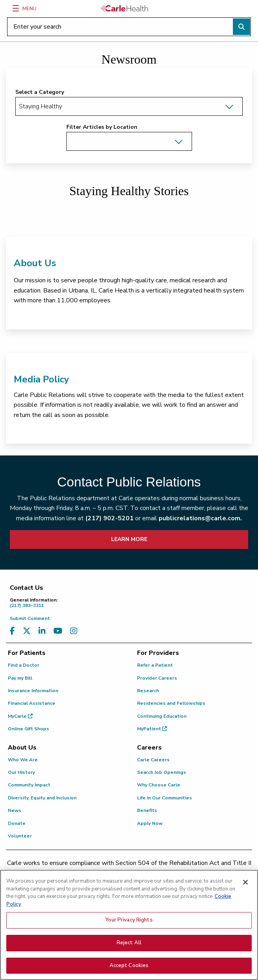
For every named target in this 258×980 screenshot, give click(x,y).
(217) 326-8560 (96, 882)
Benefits (147, 810)
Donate (17, 823)
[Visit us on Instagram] (74, 631)
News (15, 810)
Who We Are (23, 760)
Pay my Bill (20, 678)
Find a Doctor (24, 665)
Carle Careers (153, 760)
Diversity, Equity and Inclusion (42, 798)
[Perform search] (242, 27)
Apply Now (150, 823)
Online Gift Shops (28, 729)
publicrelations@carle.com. (200, 518)
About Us (35, 263)
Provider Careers (157, 678)
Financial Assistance (32, 703)
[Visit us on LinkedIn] (42, 631)
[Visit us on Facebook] (12, 631)
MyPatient (152, 729)
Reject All (129, 956)
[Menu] (16, 8)
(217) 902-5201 (109, 518)
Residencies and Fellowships (171, 703)
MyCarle (20, 716)
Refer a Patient (155, 665)
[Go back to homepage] (124, 8)
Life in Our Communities (165, 798)
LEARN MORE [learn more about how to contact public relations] (129, 539)
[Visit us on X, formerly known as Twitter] (27, 631)
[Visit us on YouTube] (58, 631)
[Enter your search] (129, 27)
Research (148, 691)
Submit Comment (30, 618)
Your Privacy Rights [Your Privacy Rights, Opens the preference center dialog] (129, 933)
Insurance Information (33, 691)
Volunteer (20, 836)
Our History (21, 772)
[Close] (245, 895)
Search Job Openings (162, 772)
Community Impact (29, 785)
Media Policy (41, 379)
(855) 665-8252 (186, 882)
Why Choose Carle (159, 785)
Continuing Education (162, 716)
